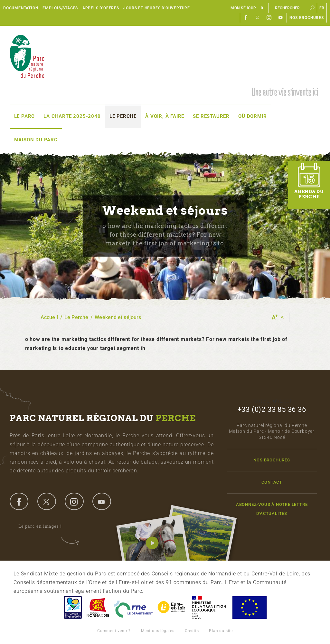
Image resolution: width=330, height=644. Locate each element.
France (209, 607)
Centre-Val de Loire (72, 607)
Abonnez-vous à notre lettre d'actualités (272, 509)
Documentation (21, 8)
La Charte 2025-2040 (72, 116)
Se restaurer (211, 116)
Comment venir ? (114, 631)
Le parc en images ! (44, 526)
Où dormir (252, 116)
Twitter (258, 18)
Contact (272, 482)
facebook (19, 501)
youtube (102, 501)
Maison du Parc (36, 140)
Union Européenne (249, 607)
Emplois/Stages (60, 8)
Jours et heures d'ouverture (157, 8)
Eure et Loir (172, 607)
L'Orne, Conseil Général (133, 607)
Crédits (192, 631)
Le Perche (123, 116)
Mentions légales (158, 631)
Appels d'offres (101, 8)
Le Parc (25, 116)
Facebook (246, 18)
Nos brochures (306, 18)
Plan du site (221, 631)
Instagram (269, 18)
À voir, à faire (165, 116)
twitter (47, 501)
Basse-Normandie (98, 607)
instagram (74, 501)
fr (322, 8)
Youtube (281, 18)
